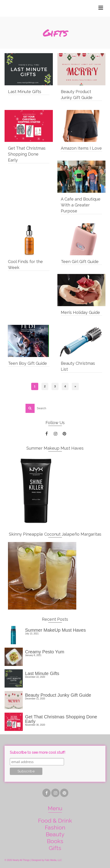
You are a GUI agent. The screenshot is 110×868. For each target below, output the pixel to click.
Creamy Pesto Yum (45, 652)
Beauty (55, 834)
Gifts (55, 848)
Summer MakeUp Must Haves (55, 630)
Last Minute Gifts (42, 673)
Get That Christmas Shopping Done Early (61, 719)
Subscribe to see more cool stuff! (37, 752)
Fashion (55, 827)
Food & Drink (55, 821)
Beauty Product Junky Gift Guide (58, 695)
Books (55, 841)
